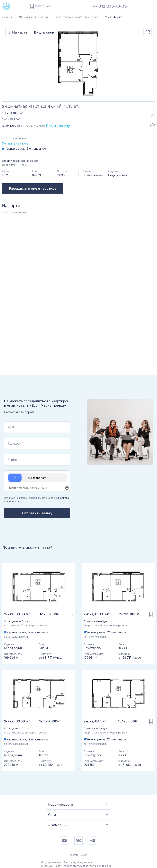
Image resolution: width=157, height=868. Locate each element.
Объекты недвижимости (33, 17)
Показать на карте (15, 143)
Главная (7, 17)
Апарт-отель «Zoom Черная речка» (77, 17)
